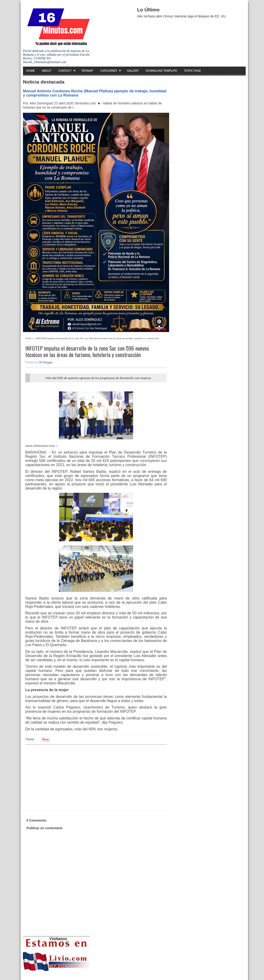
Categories (108, 71)
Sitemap (87, 71)
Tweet (30, 739)
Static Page (192, 71)
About (47, 71)
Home (31, 71)
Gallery (133, 71)
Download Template (161, 71)
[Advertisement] (61, 777)
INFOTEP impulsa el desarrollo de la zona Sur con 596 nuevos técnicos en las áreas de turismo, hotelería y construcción (87, 351)
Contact (65, 71)
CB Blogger (46, 362)
